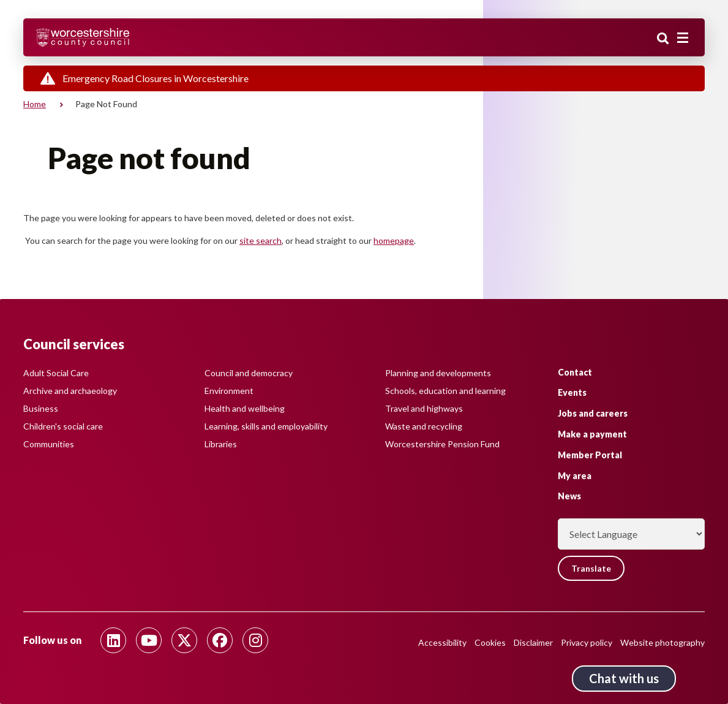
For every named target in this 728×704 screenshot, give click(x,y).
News (569, 496)
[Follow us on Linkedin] (113, 640)
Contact (575, 372)
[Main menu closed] (683, 38)
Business (41, 408)
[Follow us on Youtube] (149, 640)
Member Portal (590, 455)
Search (663, 39)
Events (572, 392)
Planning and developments (438, 373)
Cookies (490, 642)
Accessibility (442, 642)
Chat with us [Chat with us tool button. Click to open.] (624, 678)
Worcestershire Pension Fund (442, 444)
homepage (394, 240)
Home (35, 104)
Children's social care (63, 426)
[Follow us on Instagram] (255, 640)
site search (261, 240)
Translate (591, 568)
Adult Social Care (56, 373)
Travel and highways (424, 408)
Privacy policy (587, 642)
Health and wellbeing (245, 408)
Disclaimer (533, 642)
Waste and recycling (424, 426)
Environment (229, 391)
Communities (49, 444)
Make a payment (592, 434)
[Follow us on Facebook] (220, 640)
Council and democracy (249, 373)
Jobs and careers (593, 413)
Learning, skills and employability (266, 426)
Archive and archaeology (70, 391)
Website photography (662, 642)
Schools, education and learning (445, 391)
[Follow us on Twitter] (184, 640)
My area (575, 476)
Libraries (221, 444)
